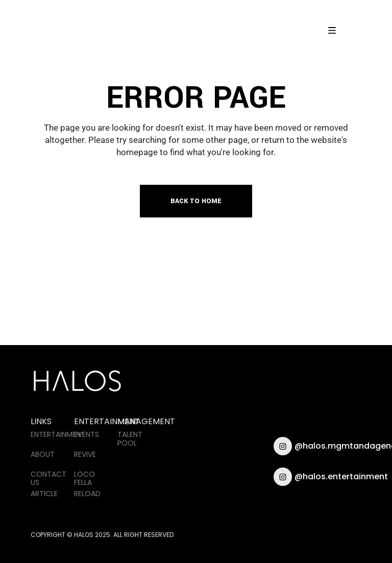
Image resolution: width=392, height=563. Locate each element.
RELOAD (87, 494)
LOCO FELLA (84, 479)
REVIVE (85, 454)
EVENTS (87, 434)
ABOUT (43, 454)
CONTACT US (48, 479)
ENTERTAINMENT (58, 434)
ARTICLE (44, 494)
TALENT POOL (130, 439)
